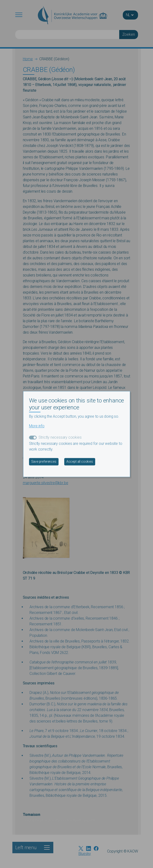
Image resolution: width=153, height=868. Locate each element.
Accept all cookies (80, 462)
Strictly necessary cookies (60, 437)
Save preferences (44, 462)
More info (37, 426)
